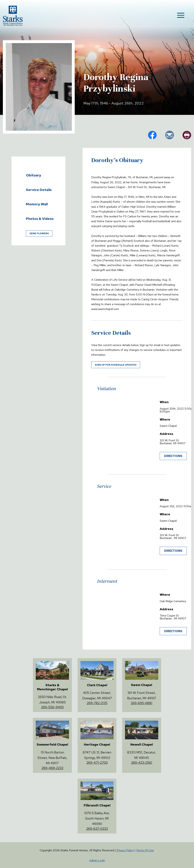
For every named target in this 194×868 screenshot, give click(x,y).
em (170, 135)
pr (187, 135)
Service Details (39, 190)
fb (152, 135)
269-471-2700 (97, 763)
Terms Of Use (145, 850)
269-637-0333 (97, 829)
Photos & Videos (40, 219)
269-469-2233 (52, 768)
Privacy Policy (125, 850)
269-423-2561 (142, 763)
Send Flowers (39, 233)
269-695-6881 (142, 703)
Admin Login (97, 860)
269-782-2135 (97, 703)
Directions (173, 456)
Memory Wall (37, 204)
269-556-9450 (52, 707)
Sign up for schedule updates (116, 365)
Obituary (34, 175)
